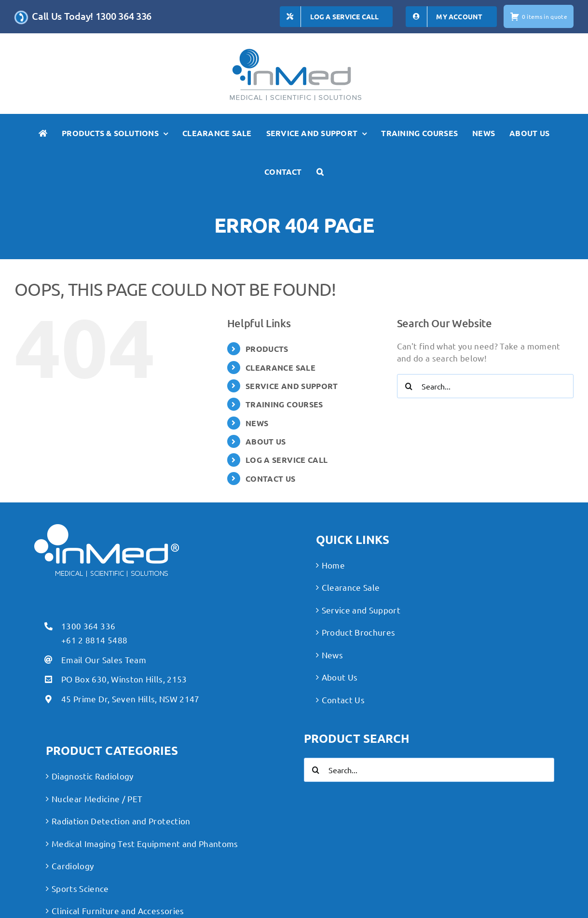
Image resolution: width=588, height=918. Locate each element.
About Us (340, 677)
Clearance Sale (351, 587)
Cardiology (73, 866)
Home (333, 565)
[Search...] (485, 386)
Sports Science (80, 888)
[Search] (409, 386)
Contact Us (343, 700)
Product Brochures (359, 632)
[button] (320, 172)
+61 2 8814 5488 (94, 640)
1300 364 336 (88, 626)
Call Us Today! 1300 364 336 (92, 16)
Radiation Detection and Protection (121, 821)
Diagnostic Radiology (93, 776)
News (332, 655)
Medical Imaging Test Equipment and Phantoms (145, 843)
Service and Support (361, 610)
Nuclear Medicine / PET (97, 799)
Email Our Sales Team (104, 660)
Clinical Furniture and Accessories (118, 911)
